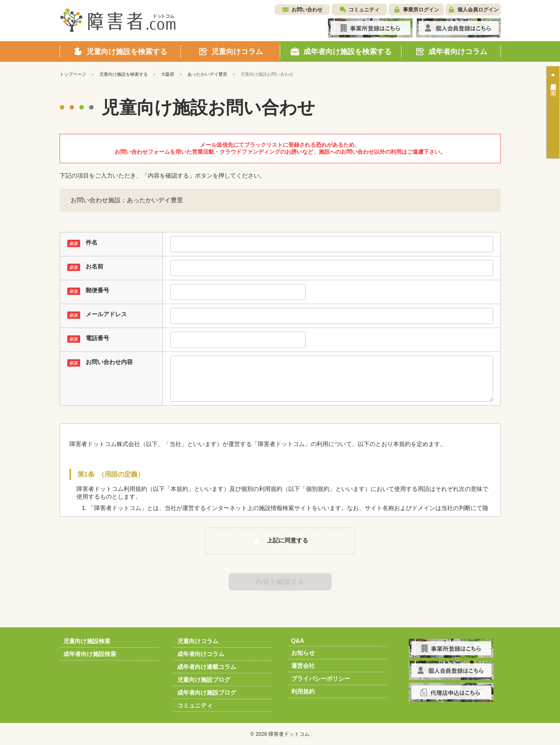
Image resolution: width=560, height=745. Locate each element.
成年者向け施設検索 (90, 654)
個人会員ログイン (478, 10)
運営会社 (303, 666)
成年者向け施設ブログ (207, 693)
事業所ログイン (421, 10)
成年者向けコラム (201, 654)
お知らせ (303, 653)
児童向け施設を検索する (124, 74)
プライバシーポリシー (321, 679)
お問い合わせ (307, 10)
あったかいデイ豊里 (207, 74)
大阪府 (168, 74)
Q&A (298, 641)
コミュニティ (364, 10)
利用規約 (303, 691)
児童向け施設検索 (87, 641)
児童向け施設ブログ (204, 680)
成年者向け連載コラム (207, 667)
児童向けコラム (198, 641)
